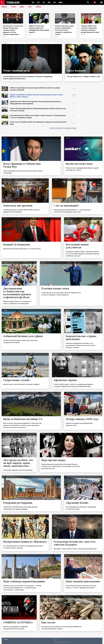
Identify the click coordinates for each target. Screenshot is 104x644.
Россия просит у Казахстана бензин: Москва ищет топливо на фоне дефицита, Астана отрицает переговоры (13, 30)
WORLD (61, 2)
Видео (22, 7)
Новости (4, 7)
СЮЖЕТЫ (39, 7)
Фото (30, 7)
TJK (44, 2)
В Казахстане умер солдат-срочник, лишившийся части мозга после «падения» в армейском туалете (65, 30)
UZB (54, 2)
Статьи (13, 7)
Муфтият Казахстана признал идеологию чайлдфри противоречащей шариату (39, 29)
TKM (49, 2)
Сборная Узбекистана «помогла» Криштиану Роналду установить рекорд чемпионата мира (90, 29)
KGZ (38, 2)
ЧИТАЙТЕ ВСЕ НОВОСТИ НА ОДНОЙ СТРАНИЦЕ (63, 128)
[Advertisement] (91, 111)
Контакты (6, 639)
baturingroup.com (64, 642)
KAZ (33, 2)
